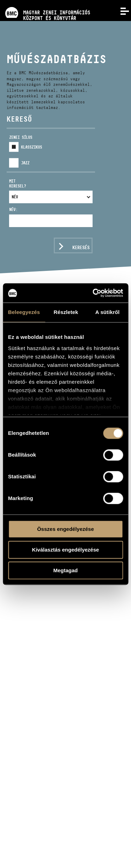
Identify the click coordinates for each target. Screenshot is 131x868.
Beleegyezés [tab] (24, 312)
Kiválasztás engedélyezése (66, 550)
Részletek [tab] (66, 312)
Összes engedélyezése (65, 529)
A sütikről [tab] (108, 312)
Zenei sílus (21, 137)
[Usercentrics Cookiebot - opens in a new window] (93, 293)
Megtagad (65, 570)
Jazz (25, 163)
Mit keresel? (17, 183)
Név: (13, 209)
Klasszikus (31, 147)
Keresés (81, 247)
